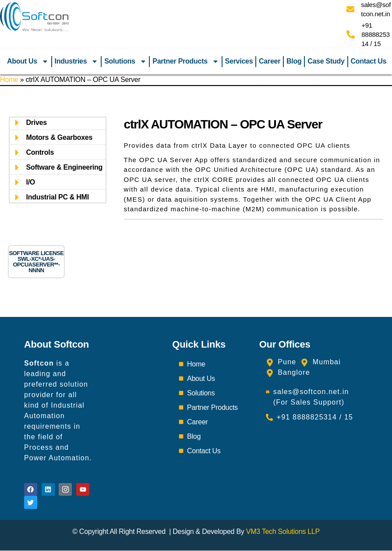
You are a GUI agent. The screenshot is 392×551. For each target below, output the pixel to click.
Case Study (326, 61)
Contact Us (368, 61)
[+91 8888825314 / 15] (351, 34)
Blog (294, 61)
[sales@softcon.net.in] (350, 9)
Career (270, 61)
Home (9, 80)
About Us (28, 61)
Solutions (125, 61)
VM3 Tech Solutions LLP (283, 532)
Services (239, 61)
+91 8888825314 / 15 (376, 34)
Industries (77, 61)
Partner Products (186, 61)
